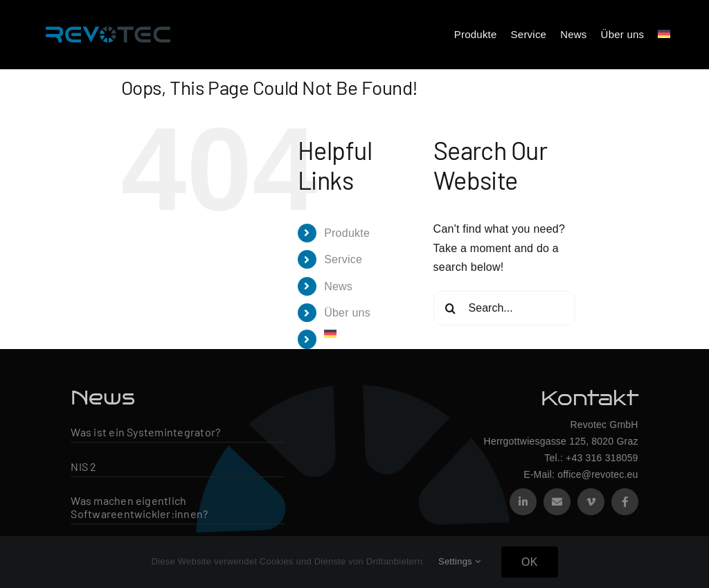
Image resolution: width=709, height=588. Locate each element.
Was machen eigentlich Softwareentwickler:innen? (139, 507)
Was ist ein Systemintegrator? (145, 432)
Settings (459, 561)
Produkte (347, 233)
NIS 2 (83, 466)
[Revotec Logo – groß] (108, 23)
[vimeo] (591, 502)
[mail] (557, 502)
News (338, 286)
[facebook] (625, 502)
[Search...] (504, 308)
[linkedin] (523, 502)
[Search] (451, 308)
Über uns (347, 313)
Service (343, 259)
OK (530, 562)
